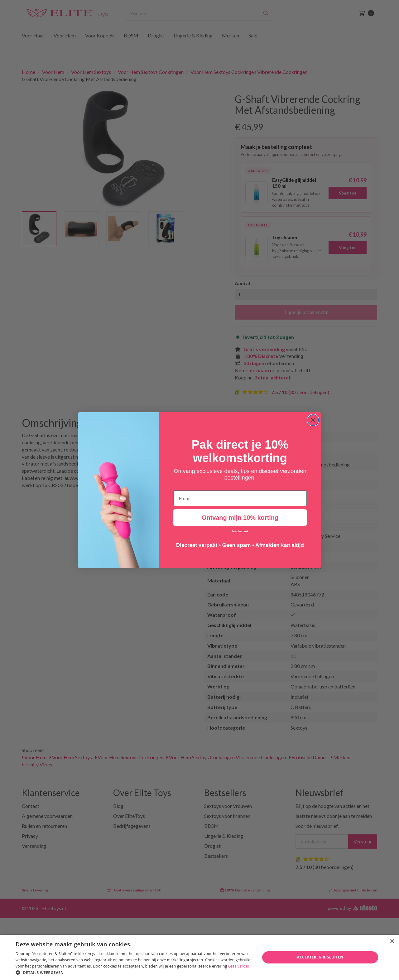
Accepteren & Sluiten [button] (320, 957)
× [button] (392, 941)
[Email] (240, 499)
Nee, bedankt (240, 531)
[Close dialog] (313, 420)
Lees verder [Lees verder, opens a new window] (239, 966)
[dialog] (199, 957)
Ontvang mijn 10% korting (240, 518)
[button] (134, 972)
